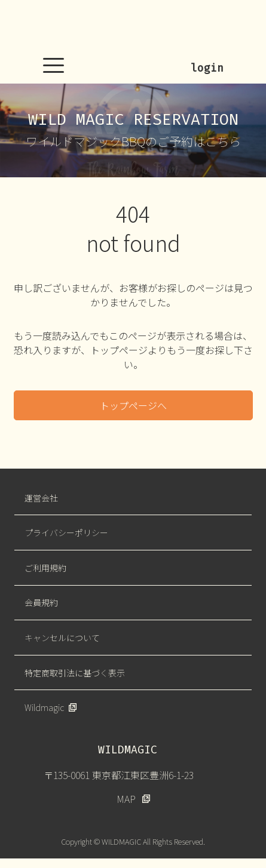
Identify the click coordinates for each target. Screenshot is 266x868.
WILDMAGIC (133, 27)
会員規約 (41, 602)
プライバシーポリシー (66, 533)
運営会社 (41, 498)
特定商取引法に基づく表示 (75, 673)
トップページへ (133, 405)
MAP (126, 799)
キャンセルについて (62, 638)
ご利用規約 (45, 568)
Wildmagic (44, 707)
